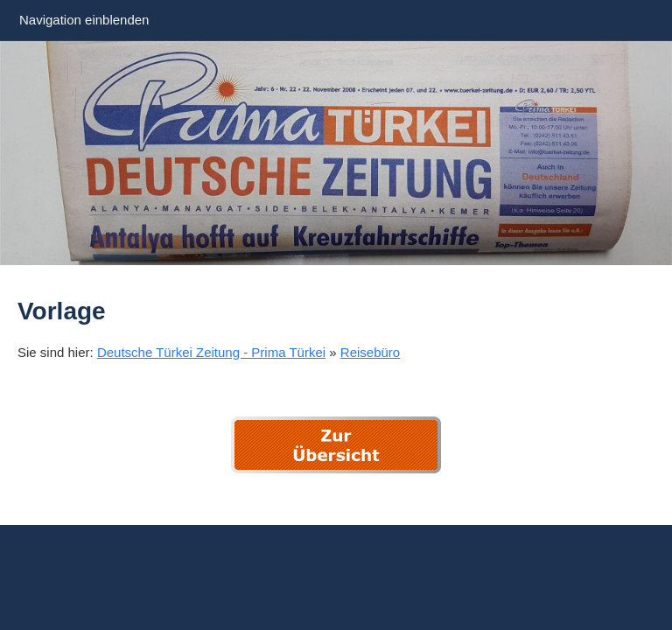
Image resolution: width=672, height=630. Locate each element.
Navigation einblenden (84, 20)
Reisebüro (370, 352)
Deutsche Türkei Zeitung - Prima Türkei (211, 352)
